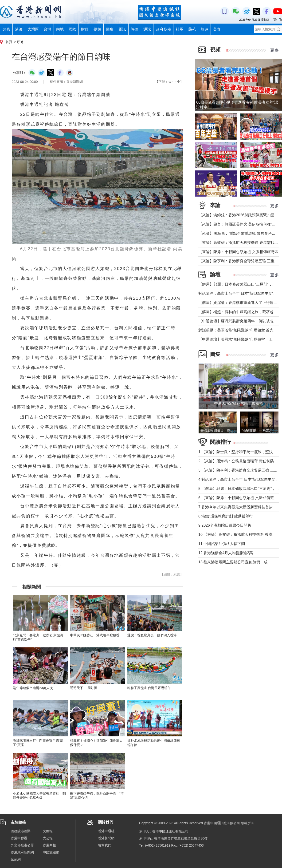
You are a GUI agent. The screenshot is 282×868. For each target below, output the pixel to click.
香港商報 (49, 845)
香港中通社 (106, 831)
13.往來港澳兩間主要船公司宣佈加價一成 (233, 562)
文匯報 (48, 831)
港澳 (19, 29)
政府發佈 (163, 29)
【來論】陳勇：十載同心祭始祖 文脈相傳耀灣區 (238, 252)
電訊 (122, 29)
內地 (60, 29)
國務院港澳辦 (21, 831)
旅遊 (204, 29)
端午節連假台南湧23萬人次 (33, 688)
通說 (147, 29)
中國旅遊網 (51, 852)
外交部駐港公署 (22, 845)
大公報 (48, 838)
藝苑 (192, 29)
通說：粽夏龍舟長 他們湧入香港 (152, 635)
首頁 (9, 42)
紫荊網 (16, 859)
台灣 (47, 29)
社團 (180, 29)
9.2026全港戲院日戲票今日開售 (225, 525)
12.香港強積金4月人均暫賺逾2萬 (226, 553)
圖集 (110, 29)
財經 (85, 29)
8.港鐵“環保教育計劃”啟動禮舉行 (226, 516)
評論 (135, 29)
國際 (72, 29)
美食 (217, 29)
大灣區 (33, 29)
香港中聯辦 (19, 838)
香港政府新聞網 (22, 852)
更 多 (274, 50)
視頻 (97, 29)
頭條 (6, 29)
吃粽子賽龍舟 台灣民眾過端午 (149, 688)
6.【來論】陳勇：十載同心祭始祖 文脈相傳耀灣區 (240, 498)
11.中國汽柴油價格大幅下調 (222, 544)
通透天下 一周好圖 (84, 688)
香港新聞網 (106, 838)
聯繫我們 (105, 845)
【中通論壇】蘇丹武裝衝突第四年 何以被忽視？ (240, 321)
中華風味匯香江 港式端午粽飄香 (95, 635)
